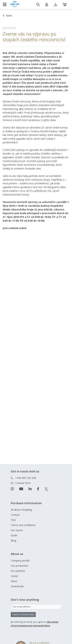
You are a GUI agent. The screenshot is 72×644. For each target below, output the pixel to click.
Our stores (17, 530)
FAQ (13, 520)
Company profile (20, 561)
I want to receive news (23, 614)
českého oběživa (50, 154)
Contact (15, 515)
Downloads (17, 586)
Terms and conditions (23, 525)
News (14, 581)
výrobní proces (53, 113)
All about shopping (21, 510)
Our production (19, 566)
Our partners (18, 571)
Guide (14, 535)
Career (15, 576)
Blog (13, 540)
